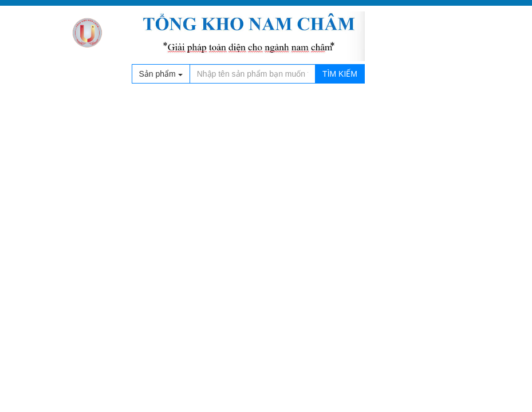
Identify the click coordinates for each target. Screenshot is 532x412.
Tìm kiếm (340, 74)
